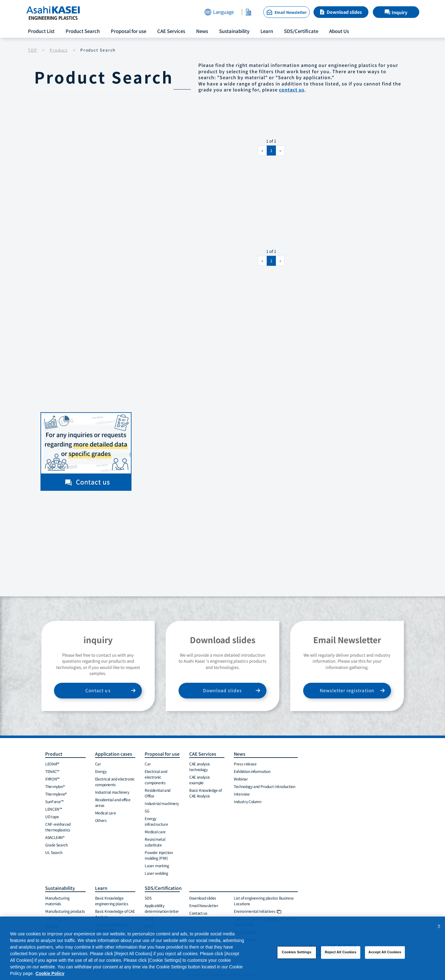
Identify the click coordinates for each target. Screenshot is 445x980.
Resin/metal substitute (155, 842)
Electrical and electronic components (115, 782)
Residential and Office (158, 793)
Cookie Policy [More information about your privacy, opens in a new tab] (50, 975)
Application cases (114, 754)
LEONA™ (52, 764)
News (202, 31)
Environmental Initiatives (257, 911)
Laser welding (156, 873)
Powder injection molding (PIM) (159, 855)
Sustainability (234, 31)
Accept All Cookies (385, 954)
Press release (245, 764)
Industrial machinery (112, 792)
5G (147, 811)
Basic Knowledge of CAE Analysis (206, 793)
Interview (242, 794)
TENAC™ (52, 771)
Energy (101, 771)
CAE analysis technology (200, 766)
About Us (339, 31)
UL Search (54, 852)
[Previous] (262, 151)
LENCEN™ (54, 809)
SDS (148, 898)
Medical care (106, 813)
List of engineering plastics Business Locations (264, 901)
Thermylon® (55, 786)
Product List (41, 31)
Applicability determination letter (162, 908)
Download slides (344, 12)
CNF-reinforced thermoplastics (58, 827)
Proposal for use (129, 31)
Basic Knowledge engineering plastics (112, 901)
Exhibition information (252, 771)
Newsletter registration (347, 690)
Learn (267, 31)
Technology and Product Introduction (264, 786)
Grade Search (56, 845)
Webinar (241, 779)
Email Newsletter (204, 905)
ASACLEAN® (55, 837)
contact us (292, 90)
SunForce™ (54, 801)
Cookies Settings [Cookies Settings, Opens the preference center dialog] (297, 954)
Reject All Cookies (341, 954)
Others (101, 820)
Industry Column (248, 801)
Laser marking (157, 865)
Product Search (83, 31)
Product (59, 50)
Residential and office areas (113, 802)
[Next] (280, 151)
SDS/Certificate (301, 31)
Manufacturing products (65, 911)
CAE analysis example (200, 780)
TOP (32, 50)
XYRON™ (52, 779)
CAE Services (171, 31)
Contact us (98, 690)
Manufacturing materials (57, 901)
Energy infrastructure (156, 821)
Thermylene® (56, 794)
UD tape (52, 816)
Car (98, 764)
